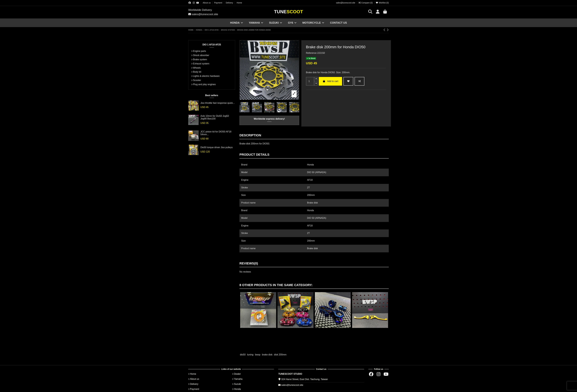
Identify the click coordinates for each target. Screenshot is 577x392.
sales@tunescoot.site (346, 3)
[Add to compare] (359, 81)
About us (207, 3)
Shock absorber (201, 55)
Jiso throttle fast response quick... (217, 103)
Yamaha (238, 379)
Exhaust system (201, 64)
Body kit (197, 72)
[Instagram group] (194, 3)
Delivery (230, 3)
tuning (250, 355)
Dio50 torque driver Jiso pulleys (216, 147)
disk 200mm (280, 355)
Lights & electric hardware (206, 76)
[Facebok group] (190, 3)
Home (239, 3)
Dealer (237, 374)
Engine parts (199, 51)
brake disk (267, 355)
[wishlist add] (348, 81)
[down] (316, 83)
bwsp (258, 355)
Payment (218, 3)
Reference (311, 53)
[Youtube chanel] (198, 3)
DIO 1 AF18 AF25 (212, 45)
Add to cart (330, 81)
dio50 (243, 355)
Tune (289, 12)
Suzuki (237, 384)
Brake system (200, 59)
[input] (310, 81)
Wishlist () (382, 3)
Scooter (197, 80)
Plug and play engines (204, 84)
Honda (237, 389)
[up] (316, 79)
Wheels (197, 68)
